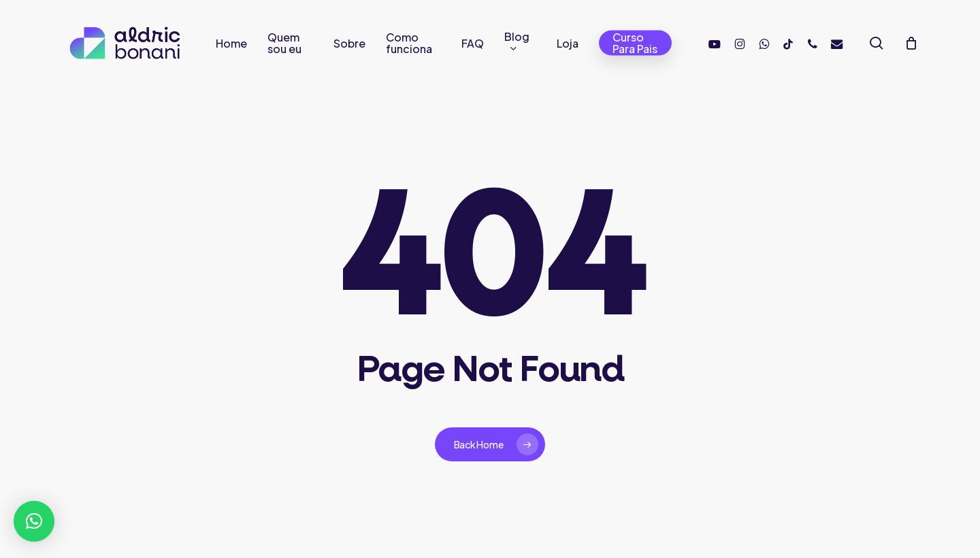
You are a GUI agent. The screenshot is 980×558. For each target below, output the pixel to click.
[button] (34, 521)
